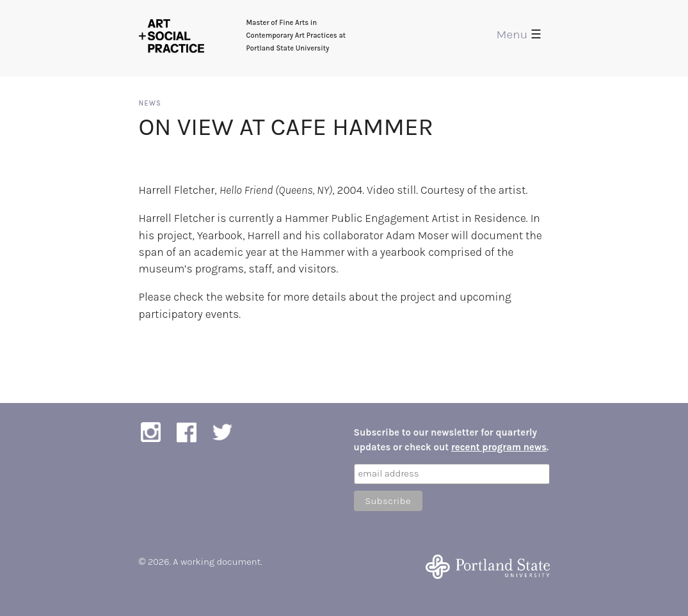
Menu (519, 34)
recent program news (499, 447)
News (150, 103)
